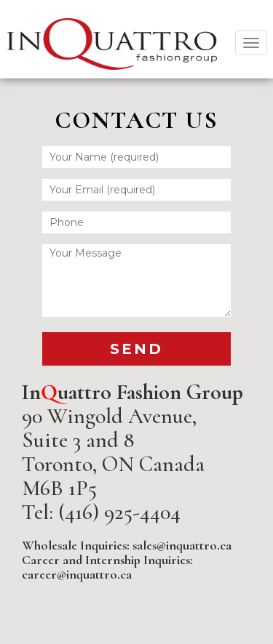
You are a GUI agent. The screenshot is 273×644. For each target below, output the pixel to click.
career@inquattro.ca (77, 574)
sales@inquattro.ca (182, 545)
